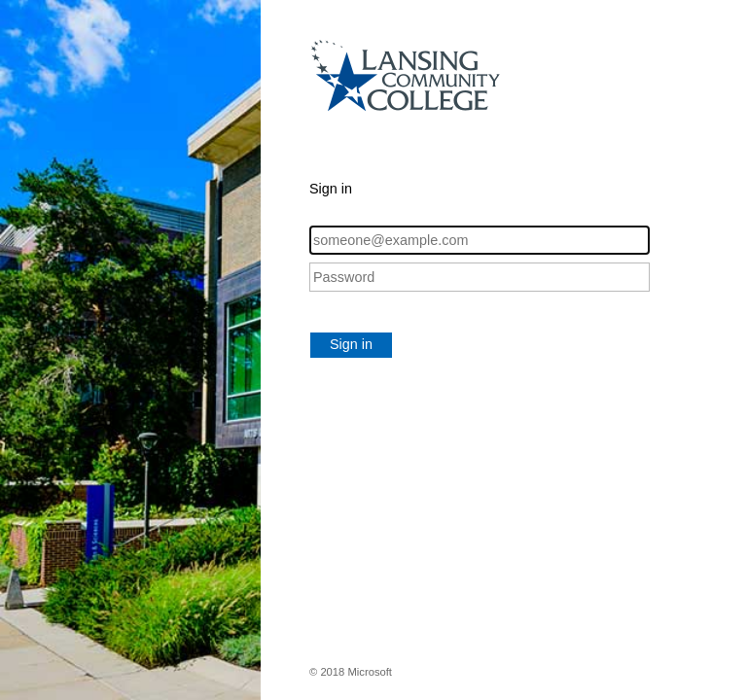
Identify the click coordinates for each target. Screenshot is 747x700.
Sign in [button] (351, 344)
